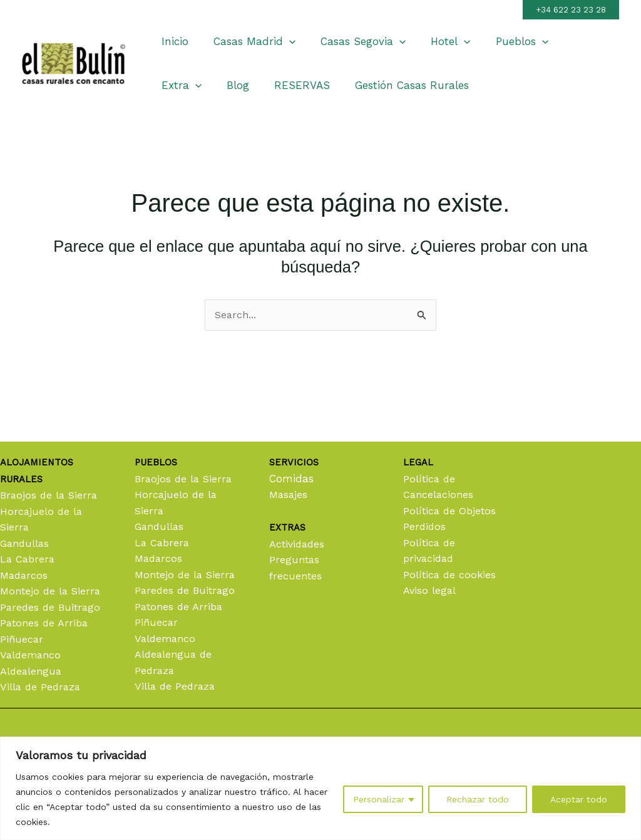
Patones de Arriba (46, 623)
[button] (571, 10)
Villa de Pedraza (42, 687)
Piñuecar (22, 639)
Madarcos (25, 543)
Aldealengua (32, 671)
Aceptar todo (579, 799)
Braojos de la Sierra (50, 463)
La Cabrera (28, 527)
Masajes (289, 462)
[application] (284, 41)
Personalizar (379, 799)
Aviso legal (430, 558)
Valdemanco (32, 655)
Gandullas (26, 511)
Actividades (298, 512)
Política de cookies (451, 542)
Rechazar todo (478, 799)
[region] (320, 788)
